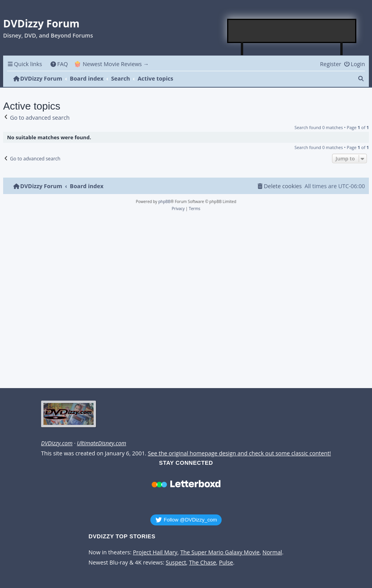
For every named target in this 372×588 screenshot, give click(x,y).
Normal (272, 552)
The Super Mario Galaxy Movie (220, 552)
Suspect (176, 563)
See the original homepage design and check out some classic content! (240, 453)
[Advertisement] (292, 31)
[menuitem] (59, 64)
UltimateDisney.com (101, 443)
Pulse (226, 563)
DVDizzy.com (57, 443)
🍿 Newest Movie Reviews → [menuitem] (111, 64)
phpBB (164, 201)
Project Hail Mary (155, 552)
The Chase (203, 563)
